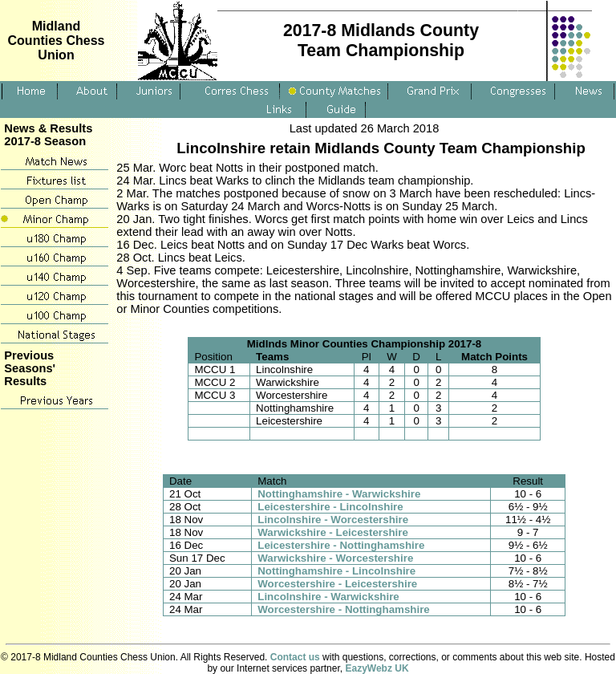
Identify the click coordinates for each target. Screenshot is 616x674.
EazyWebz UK (377, 668)
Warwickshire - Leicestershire (333, 532)
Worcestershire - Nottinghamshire (344, 609)
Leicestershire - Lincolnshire (330, 507)
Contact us (295, 657)
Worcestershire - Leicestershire (337, 584)
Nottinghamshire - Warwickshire (339, 494)
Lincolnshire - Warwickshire (328, 597)
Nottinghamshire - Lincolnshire (336, 571)
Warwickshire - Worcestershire (335, 558)
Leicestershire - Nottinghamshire (341, 545)
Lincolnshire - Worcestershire (333, 520)
